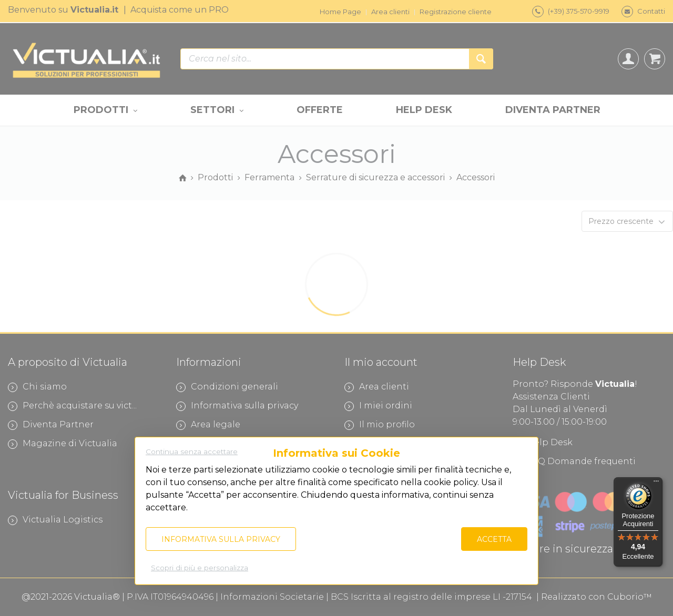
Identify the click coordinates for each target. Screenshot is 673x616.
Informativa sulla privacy (221, 539)
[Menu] (656, 484)
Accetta (494, 539)
